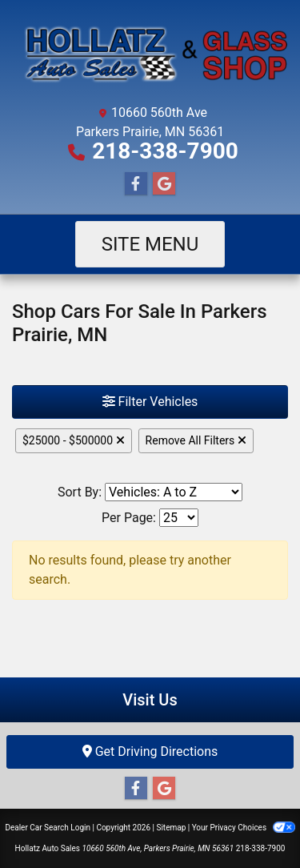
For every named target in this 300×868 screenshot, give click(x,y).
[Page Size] (179, 518)
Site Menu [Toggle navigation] (150, 244)
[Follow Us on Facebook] (136, 184)
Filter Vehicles (150, 402)
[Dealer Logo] (150, 55)
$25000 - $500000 (74, 440)
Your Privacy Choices (244, 828)
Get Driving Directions (150, 751)
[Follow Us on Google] (164, 184)
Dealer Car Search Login (48, 828)
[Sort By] (174, 492)
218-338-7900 (165, 151)
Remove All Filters (196, 440)
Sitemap (171, 828)
